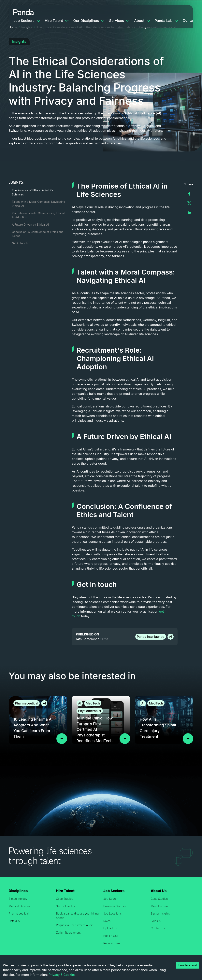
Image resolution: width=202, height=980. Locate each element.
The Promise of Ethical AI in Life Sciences (33, 192)
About (139, 20)
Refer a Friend (112, 943)
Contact (189, 20)
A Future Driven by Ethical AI (30, 225)
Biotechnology (18, 899)
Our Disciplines (86, 20)
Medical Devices (19, 906)
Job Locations (113, 913)
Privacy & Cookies (62, 975)
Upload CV (110, 928)
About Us (159, 891)
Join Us (156, 921)
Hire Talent (54, 20)
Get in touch (20, 243)
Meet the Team (160, 906)
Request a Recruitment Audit (74, 925)
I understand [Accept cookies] (188, 965)
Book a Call (111, 936)
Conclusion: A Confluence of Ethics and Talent (38, 234)
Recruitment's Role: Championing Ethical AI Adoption (38, 215)
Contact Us (158, 928)
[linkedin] (189, 213)
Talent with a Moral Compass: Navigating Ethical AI (38, 204)
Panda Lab (164, 20)
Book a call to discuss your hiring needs (77, 916)
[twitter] (189, 203)
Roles (107, 921)
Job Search (111, 899)
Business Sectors (115, 906)
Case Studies (65, 899)
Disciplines (18, 891)
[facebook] (189, 194)
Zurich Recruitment (68, 933)
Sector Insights (66, 906)
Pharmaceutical (19, 913)
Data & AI (15, 921)
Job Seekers (24, 20)
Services (116, 20)
